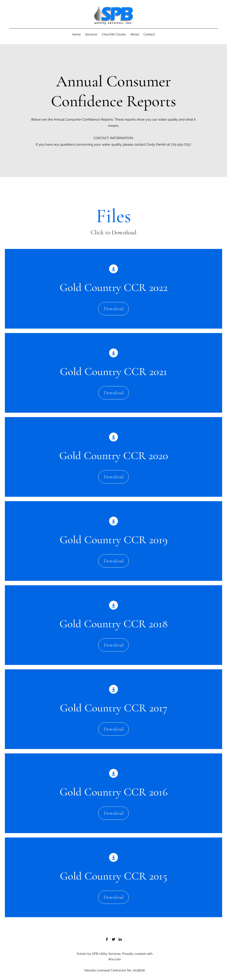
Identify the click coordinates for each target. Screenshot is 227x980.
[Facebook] (107, 939)
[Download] (113, 309)
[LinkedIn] (120, 939)
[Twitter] (113, 939)
